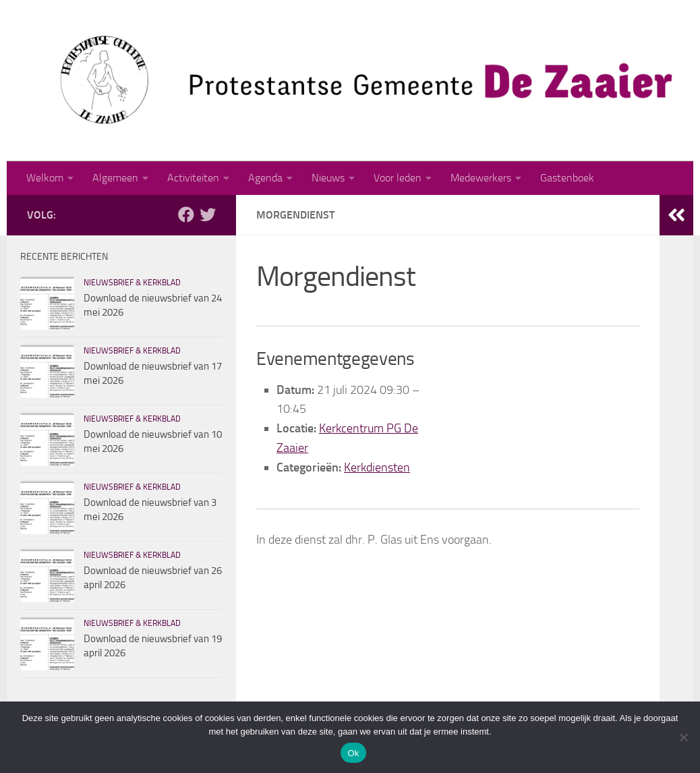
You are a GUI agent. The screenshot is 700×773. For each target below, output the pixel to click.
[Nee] (683, 737)
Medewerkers (481, 178)
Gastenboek (567, 178)
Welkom (45, 178)
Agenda (265, 178)
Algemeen (115, 178)
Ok (353, 753)
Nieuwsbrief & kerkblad (132, 283)
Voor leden (398, 178)
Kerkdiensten (377, 467)
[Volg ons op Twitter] (208, 214)
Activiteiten (193, 178)
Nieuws (328, 178)
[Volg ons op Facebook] (186, 214)
